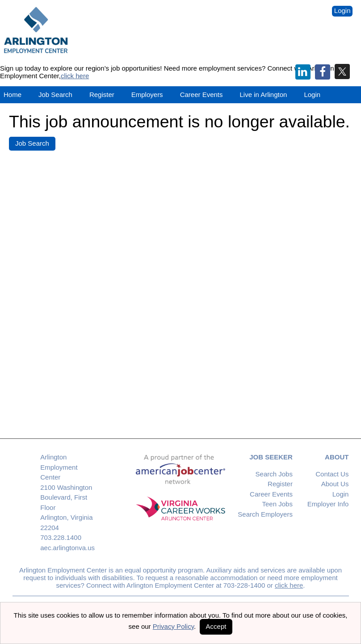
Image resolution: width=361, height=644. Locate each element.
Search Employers (265, 514)
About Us (335, 484)
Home (13, 95)
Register (102, 95)
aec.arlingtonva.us (67, 548)
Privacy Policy (173, 626)
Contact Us (332, 474)
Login (342, 11)
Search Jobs (274, 474)
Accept (216, 626)
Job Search (55, 95)
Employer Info (328, 504)
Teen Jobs (277, 504)
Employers (147, 95)
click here (75, 76)
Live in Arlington (264, 95)
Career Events (271, 494)
